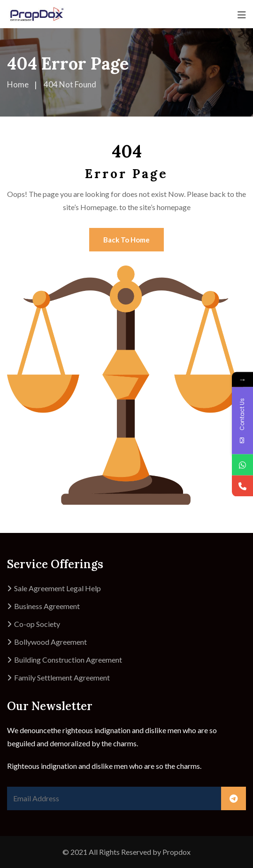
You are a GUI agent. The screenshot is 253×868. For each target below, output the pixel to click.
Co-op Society (37, 624)
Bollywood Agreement (50, 642)
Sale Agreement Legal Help (57, 588)
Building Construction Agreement (68, 660)
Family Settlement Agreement (62, 677)
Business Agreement (47, 606)
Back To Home (126, 240)
